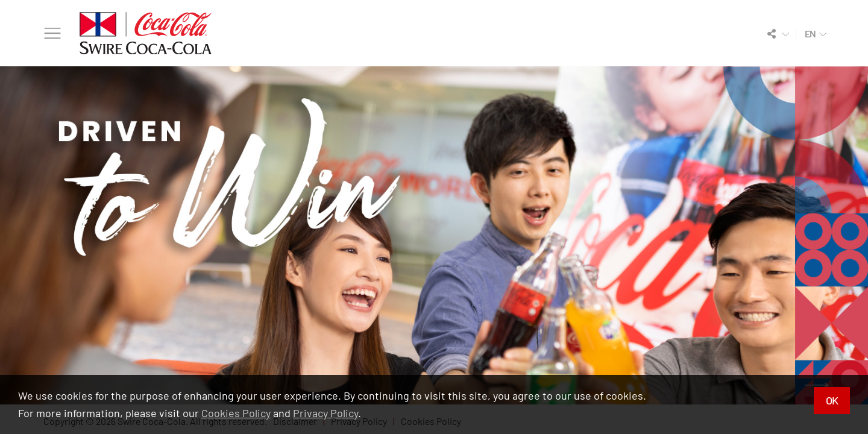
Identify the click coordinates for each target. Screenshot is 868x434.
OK (832, 400)
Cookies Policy (236, 413)
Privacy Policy (325, 413)
